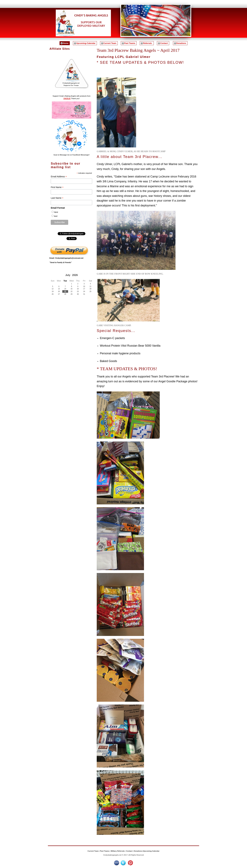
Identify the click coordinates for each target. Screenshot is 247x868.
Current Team (110, 43)
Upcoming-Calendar (86, 43)
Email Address (59, 177)
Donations (181, 43)
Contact (164, 43)
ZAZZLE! (67, 98)
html (56, 212)
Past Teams (130, 43)
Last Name (57, 198)
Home (66, 43)
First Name (57, 187)
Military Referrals (118, 851)
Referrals (148, 43)
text (56, 216)
